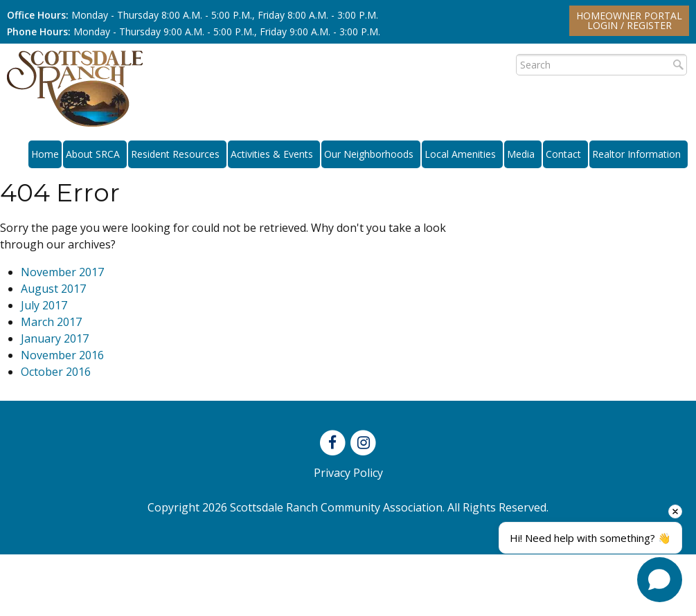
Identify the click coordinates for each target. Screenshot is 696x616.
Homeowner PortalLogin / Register (629, 20)
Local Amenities (462, 154)
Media (523, 154)
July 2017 (44, 305)
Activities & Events (274, 154)
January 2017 (55, 338)
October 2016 (56, 372)
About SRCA (95, 154)
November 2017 (62, 272)
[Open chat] (660, 580)
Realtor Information (639, 154)
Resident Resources (177, 154)
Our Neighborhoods (371, 154)
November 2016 (62, 355)
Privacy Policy (348, 473)
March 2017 (51, 322)
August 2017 (53, 289)
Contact (565, 154)
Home (45, 154)
